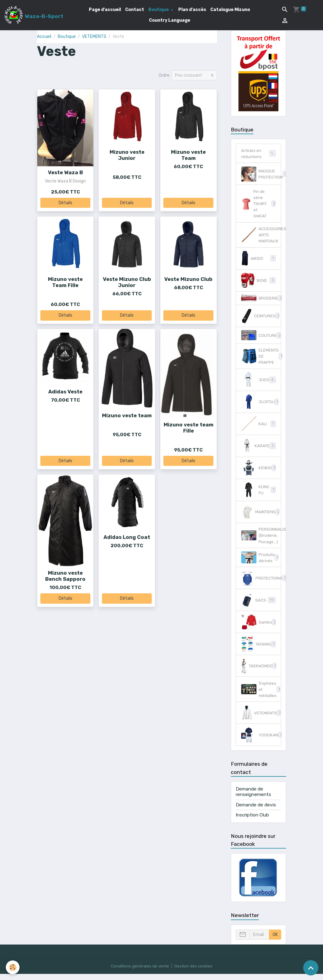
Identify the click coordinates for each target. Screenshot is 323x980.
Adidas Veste (65, 392)
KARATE (259, 450)
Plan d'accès (192, 10)
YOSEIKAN (261, 741)
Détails (65, 203)
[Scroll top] (311, 968)
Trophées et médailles (261, 695)
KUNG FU (258, 494)
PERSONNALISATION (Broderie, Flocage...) (261, 540)
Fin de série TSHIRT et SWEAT (258, 205)
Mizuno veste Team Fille (65, 282)
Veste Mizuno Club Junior (127, 282)
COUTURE (261, 338)
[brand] (33, 15)
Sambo (259, 627)
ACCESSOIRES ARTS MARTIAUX (261, 237)
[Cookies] (13, 967)
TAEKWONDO (260, 671)
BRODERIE (261, 301)
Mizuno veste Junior (127, 155)
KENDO (259, 472)
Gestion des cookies (194, 972)
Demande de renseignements (253, 798)
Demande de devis (256, 811)
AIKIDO (258, 261)
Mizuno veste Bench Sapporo (65, 576)
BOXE (258, 283)
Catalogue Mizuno (230, 10)
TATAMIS (259, 649)
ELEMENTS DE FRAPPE (261, 360)
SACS (258, 605)
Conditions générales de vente (139, 972)
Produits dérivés (260, 562)
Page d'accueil (105, 10)
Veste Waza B (65, 172)
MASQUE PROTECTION (261, 175)
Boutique (159, 10)
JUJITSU (261, 406)
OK (275, 941)
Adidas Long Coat (127, 537)
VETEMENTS (94, 37)
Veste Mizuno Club (188, 279)
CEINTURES (261, 319)
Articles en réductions (258, 154)
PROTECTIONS (261, 583)
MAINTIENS (261, 516)
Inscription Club (252, 821)
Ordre (164, 75)
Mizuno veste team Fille (189, 428)
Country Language (170, 20)
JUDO (259, 384)
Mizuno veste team (127, 415)
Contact (135, 10)
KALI (258, 428)
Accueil (44, 37)
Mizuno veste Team (188, 155)
